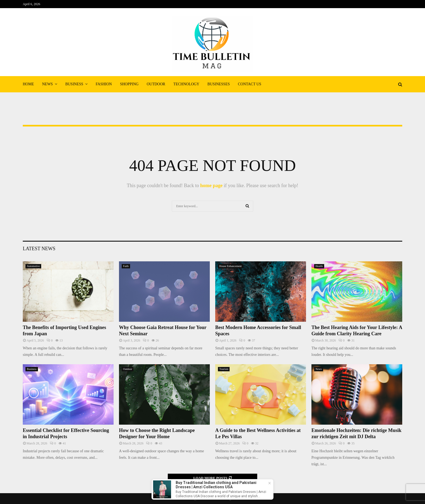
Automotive (33, 266)
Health (319, 266)
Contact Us (250, 84)
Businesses (218, 84)
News (47, 84)
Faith (126, 266)
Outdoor (156, 84)
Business (74, 84)
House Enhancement (230, 266)
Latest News (39, 249)
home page (211, 186)
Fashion (104, 84)
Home (28, 84)
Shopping (129, 84)
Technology (186, 84)
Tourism (224, 369)
